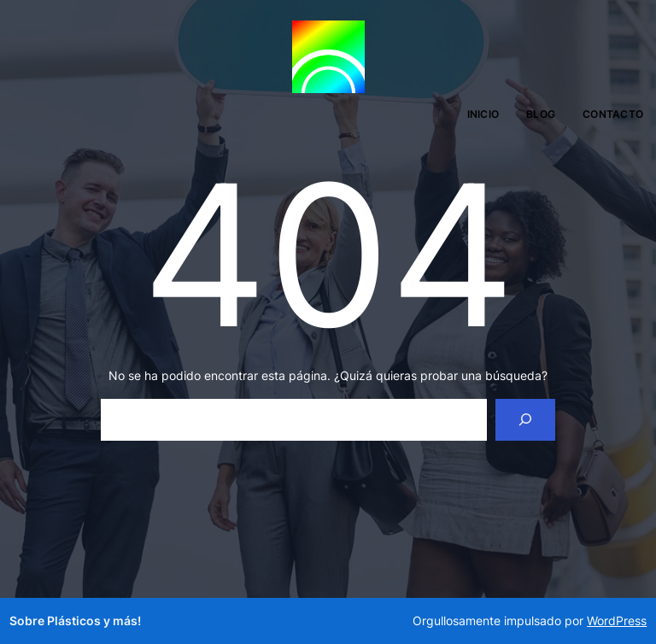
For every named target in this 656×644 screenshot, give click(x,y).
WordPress (617, 621)
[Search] (526, 420)
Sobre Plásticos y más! (75, 621)
